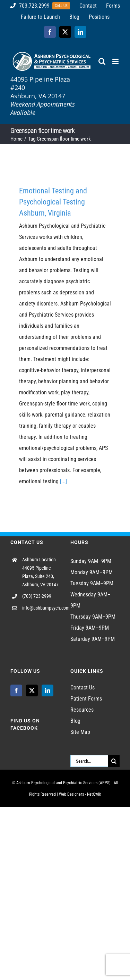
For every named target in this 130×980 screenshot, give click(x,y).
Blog (75, 721)
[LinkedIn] (47, 690)
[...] (63, 481)
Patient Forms (86, 699)
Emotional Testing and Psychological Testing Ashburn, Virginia (53, 202)
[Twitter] (32, 690)
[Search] (114, 761)
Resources (82, 710)
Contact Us (83, 688)
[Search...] (89, 761)
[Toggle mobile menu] (116, 61)
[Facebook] (16, 690)
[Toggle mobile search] (102, 61)
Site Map (80, 732)
